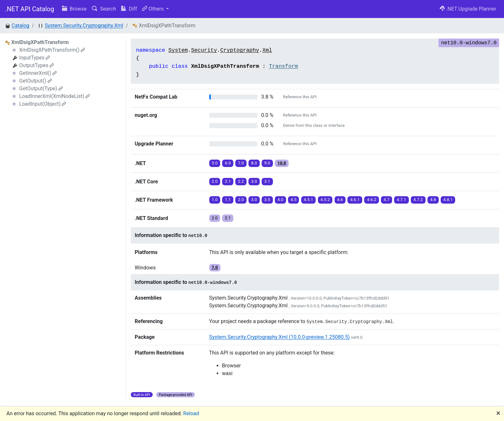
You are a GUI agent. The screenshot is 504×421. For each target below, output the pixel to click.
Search (104, 9)
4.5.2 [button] (325, 200)
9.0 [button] (267, 163)
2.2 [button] (241, 181)
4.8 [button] (433, 200)
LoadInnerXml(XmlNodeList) (54, 96)
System (178, 50)
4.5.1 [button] (309, 200)
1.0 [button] (215, 200)
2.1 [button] (228, 181)
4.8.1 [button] (448, 200)
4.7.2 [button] (418, 200)
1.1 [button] (228, 200)
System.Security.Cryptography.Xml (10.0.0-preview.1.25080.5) (279, 337)
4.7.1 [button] (401, 200)
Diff (129, 9)
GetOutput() (36, 81)
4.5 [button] (294, 200)
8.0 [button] (254, 163)
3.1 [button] (267, 181)
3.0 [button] (254, 181)
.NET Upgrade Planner (468, 9)
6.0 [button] (228, 163)
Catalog (20, 26)
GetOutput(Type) (41, 88)
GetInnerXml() (38, 73)
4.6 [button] (340, 200)
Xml (267, 50)
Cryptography (240, 50)
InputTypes (35, 58)
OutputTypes (36, 65)
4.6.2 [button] (372, 200)
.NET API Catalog (30, 9)
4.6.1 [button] (355, 200)
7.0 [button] (241, 163)
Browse (74, 9)
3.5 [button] (267, 200)
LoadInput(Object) (43, 104)
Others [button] (153, 9)
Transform (283, 66)
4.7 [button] (387, 200)
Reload (191, 413)
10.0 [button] (282, 163)
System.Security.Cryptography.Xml (84, 26)
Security (204, 50)
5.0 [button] (215, 163)
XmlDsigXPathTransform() (52, 50)
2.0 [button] (215, 181)
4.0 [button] (280, 200)
